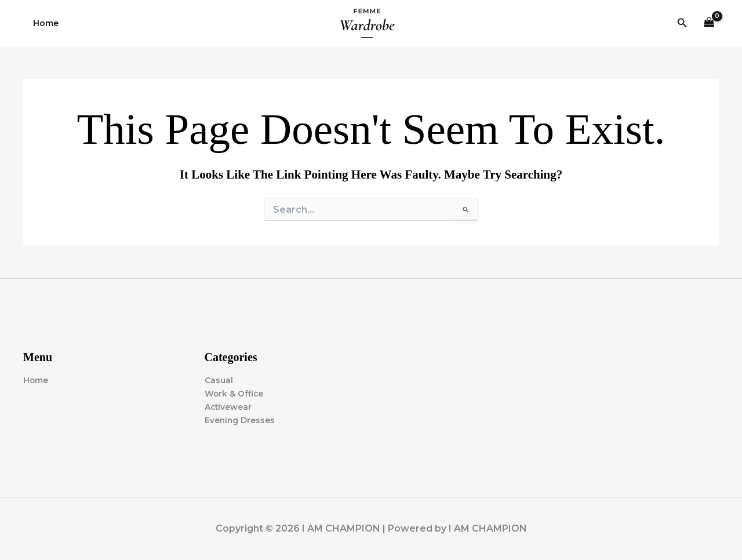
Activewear (229, 407)
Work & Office (234, 394)
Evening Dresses (240, 420)
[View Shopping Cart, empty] (709, 23)
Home (44, 23)
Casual (219, 380)
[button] (682, 23)
